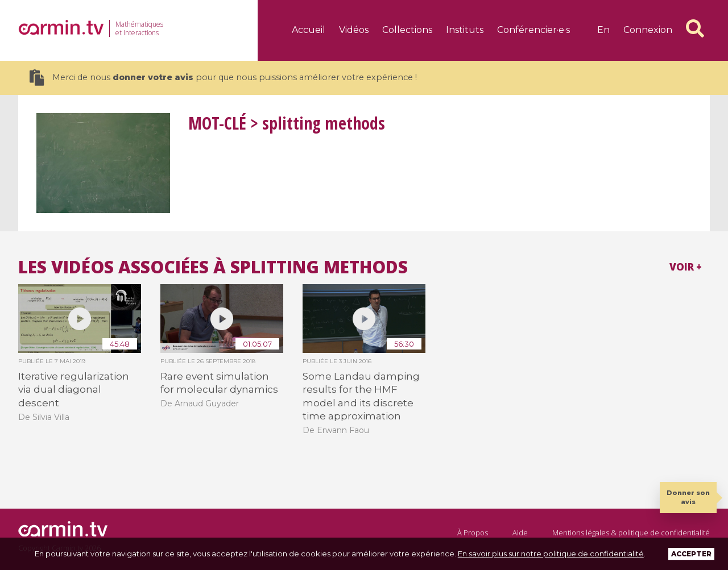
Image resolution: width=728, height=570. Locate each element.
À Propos (473, 532)
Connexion (648, 30)
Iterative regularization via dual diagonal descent (74, 390)
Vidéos (354, 30)
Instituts (465, 30)
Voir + (686, 267)
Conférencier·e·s (533, 30)
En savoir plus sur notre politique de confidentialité (551, 554)
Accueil (309, 30)
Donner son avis (688, 497)
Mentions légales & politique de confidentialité (631, 532)
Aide (520, 532)
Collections (407, 30)
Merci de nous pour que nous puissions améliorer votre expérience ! (223, 78)
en (603, 30)
